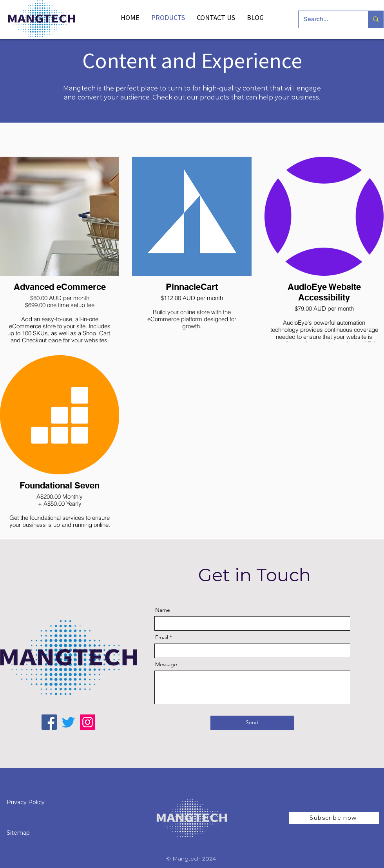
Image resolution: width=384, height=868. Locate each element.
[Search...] (327, 19)
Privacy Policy (26, 802)
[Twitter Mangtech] (68, 722)
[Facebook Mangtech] (49, 722)
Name (163, 610)
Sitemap (18, 833)
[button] (334, 818)
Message (166, 664)
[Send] (252, 723)
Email (162, 637)
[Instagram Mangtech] (88, 722)
